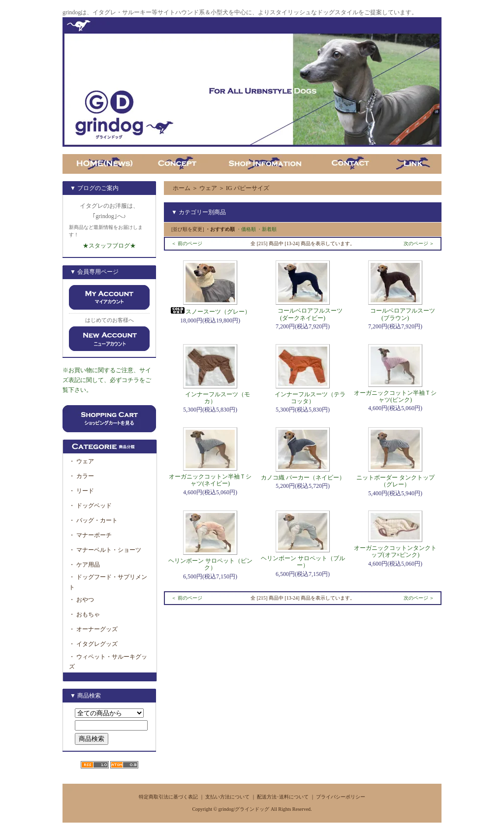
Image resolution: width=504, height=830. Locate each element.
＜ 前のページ (187, 243)
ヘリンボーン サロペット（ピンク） (210, 564)
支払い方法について (227, 797)
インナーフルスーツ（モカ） (210, 398)
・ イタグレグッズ (93, 644)
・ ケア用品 (84, 565)
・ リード (81, 491)
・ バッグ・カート (93, 520)
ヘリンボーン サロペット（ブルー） (303, 562)
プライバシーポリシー (341, 797)
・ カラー (84, 476)
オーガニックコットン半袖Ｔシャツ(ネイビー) (210, 480)
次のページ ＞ (419, 243)
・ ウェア (81, 461)
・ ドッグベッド (90, 506)
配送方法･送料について (283, 797)
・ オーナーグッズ (93, 629)
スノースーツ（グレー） (210, 312)
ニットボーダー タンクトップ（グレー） (395, 481)
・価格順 (246, 229)
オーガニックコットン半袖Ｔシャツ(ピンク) (395, 396)
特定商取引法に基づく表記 (168, 797)
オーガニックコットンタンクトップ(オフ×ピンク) (395, 551)
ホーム (182, 188)
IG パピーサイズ (248, 188)
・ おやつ (81, 600)
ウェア (208, 188)
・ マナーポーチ (90, 535)
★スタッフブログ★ (109, 246)
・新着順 (267, 229)
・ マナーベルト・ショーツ (105, 550)
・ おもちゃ (84, 614)
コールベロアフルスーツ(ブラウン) (395, 314)
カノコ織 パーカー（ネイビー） (303, 478)
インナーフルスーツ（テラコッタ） (303, 398)
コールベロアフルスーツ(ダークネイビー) (303, 314)
